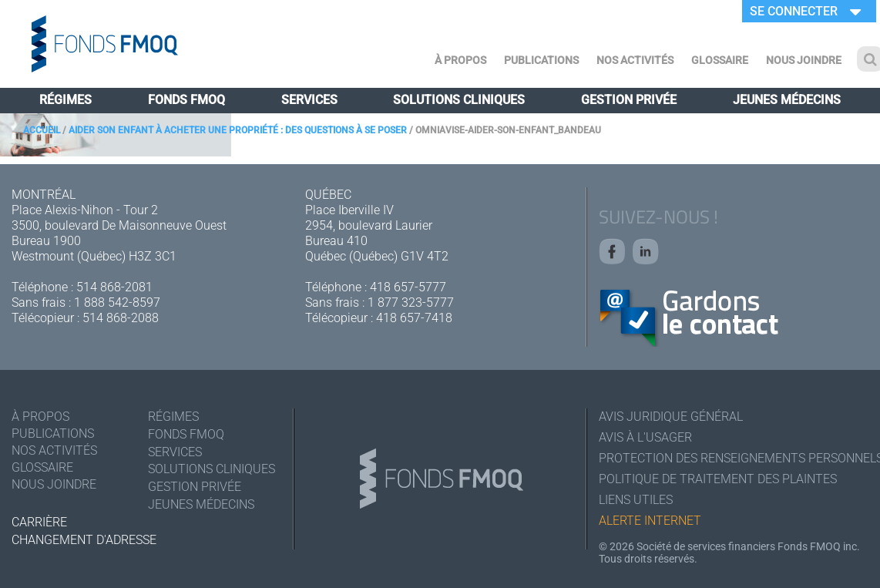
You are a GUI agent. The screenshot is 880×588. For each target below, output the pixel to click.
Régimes (65, 100)
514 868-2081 (114, 287)
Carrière (39, 522)
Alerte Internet (650, 521)
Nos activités (635, 60)
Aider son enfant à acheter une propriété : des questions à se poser (238, 130)
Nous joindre (804, 60)
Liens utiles (636, 500)
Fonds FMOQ (186, 100)
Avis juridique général (671, 417)
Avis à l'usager (645, 437)
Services (309, 100)
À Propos (460, 60)
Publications (541, 60)
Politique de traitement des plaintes (718, 479)
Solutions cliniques (459, 100)
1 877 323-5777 (411, 302)
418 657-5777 (408, 287)
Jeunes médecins (787, 100)
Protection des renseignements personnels (734, 458)
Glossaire (720, 60)
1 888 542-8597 (117, 302)
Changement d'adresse (84, 540)
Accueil (42, 130)
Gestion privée (629, 100)
